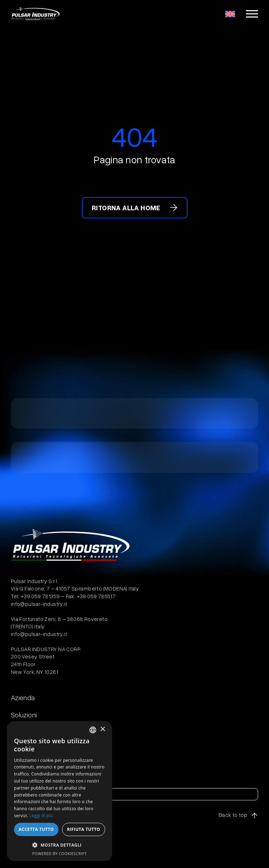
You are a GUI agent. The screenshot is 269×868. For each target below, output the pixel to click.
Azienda (23, 697)
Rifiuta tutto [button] (84, 829)
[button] (60, 845)
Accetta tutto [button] (36, 829)
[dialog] (60, 791)
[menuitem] (230, 14)
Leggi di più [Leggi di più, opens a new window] (41, 816)
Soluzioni (24, 715)
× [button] (102, 729)
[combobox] (93, 730)
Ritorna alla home (126, 207)
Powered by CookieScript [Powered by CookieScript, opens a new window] (60, 853)
